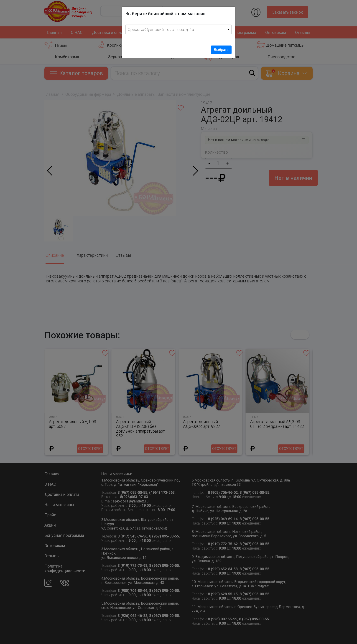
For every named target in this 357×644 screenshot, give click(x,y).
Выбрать (221, 50)
